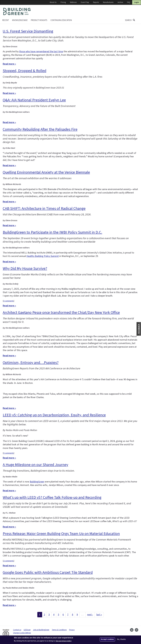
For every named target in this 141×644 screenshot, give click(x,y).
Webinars (73, 2)
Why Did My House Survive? (25, 268)
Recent (6, 20)
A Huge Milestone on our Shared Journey (35, 465)
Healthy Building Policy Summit (43, 256)
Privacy (72, 630)
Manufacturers (108, 2)
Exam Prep (85, 2)
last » (99, 615)
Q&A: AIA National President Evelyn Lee (34, 100)
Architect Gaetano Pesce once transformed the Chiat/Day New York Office (61, 313)
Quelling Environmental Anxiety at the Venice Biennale (46, 172)
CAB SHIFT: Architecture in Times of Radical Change (44, 208)
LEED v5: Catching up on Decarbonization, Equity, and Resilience (54, 415)
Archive (120, 2)
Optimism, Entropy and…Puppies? (31, 363)
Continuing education (61, 20)
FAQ (129, 2)
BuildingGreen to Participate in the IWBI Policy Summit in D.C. (52, 232)
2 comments (9, 561)
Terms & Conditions (59, 630)
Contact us (17, 630)
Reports (96, 2)
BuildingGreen (37, 482)
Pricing (63, 2)
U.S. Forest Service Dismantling (28, 31)
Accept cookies (107, 639)
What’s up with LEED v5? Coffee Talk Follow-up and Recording (52, 497)
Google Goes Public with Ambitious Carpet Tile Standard (48, 572)
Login (137, 2)
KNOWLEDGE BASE (20, 20)
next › (90, 615)
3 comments (9, 301)
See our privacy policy (64, 641)
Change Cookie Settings (22, 633)
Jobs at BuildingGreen (41, 630)
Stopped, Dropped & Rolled (25, 71)
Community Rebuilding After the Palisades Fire (40, 129)
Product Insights (39, 20)
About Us (53, 2)
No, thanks (122, 639)
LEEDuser (27, 630)
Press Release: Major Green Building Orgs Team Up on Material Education (61, 534)
